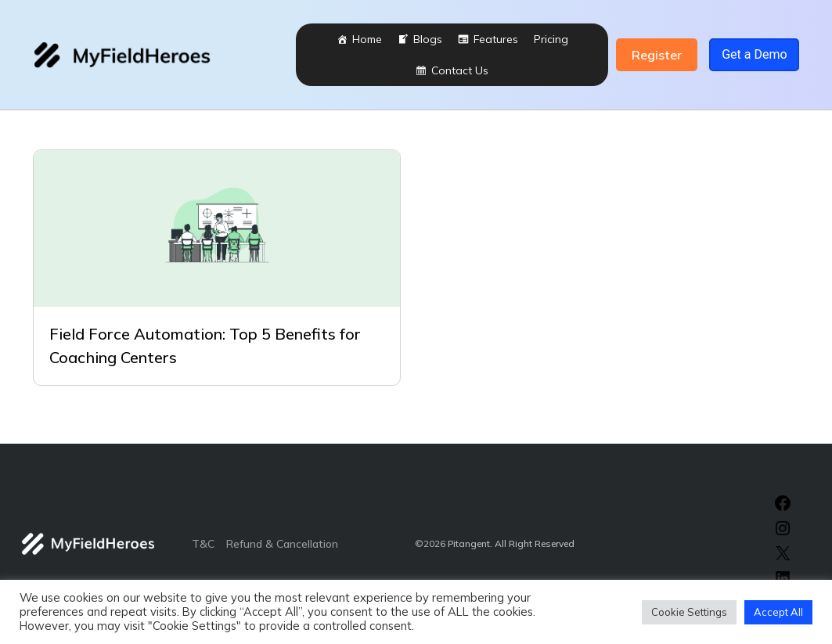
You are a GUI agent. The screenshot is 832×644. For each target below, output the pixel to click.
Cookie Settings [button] (689, 612)
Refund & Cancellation (282, 544)
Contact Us (460, 70)
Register (657, 55)
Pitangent (469, 543)
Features (496, 39)
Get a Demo (754, 54)
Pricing (551, 39)
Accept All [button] (778, 612)
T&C (203, 544)
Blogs (428, 39)
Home (367, 39)
